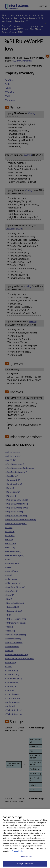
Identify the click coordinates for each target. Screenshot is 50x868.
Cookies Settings (25, 858)
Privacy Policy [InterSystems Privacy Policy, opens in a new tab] (18, 853)
